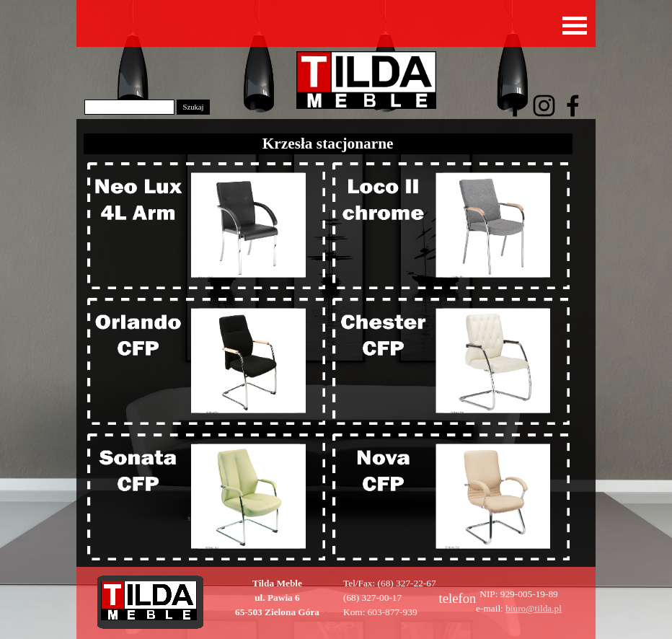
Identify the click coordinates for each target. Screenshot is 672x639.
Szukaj (193, 107)
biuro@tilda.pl (534, 608)
